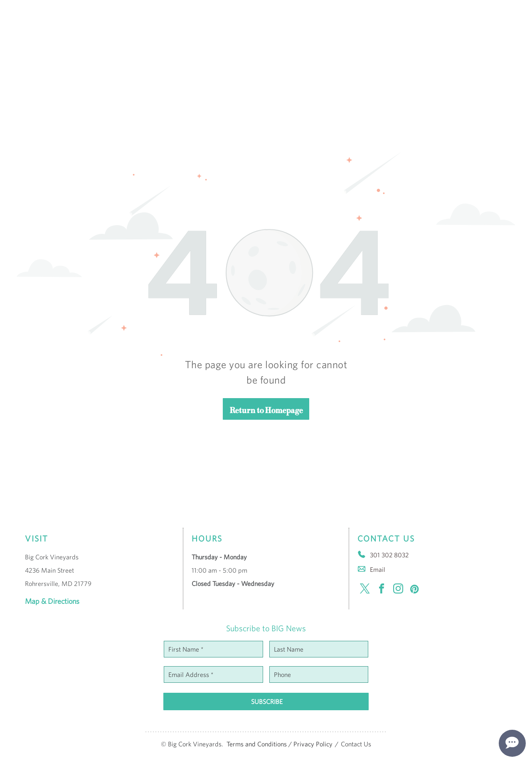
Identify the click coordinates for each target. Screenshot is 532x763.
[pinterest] (415, 590)
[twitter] (365, 590)
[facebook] (382, 590)
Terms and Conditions (257, 744)
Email (378, 569)
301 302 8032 (389, 555)
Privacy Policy (313, 744)
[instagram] (398, 590)
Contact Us (356, 744)
